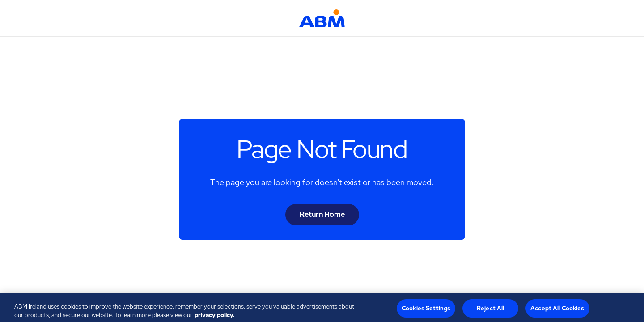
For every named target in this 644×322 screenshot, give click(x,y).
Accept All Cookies (557, 310)
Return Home (322, 214)
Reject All (490, 310)
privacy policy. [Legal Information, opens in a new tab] (214, 317)
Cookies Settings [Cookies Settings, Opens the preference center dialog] (426, 310)
